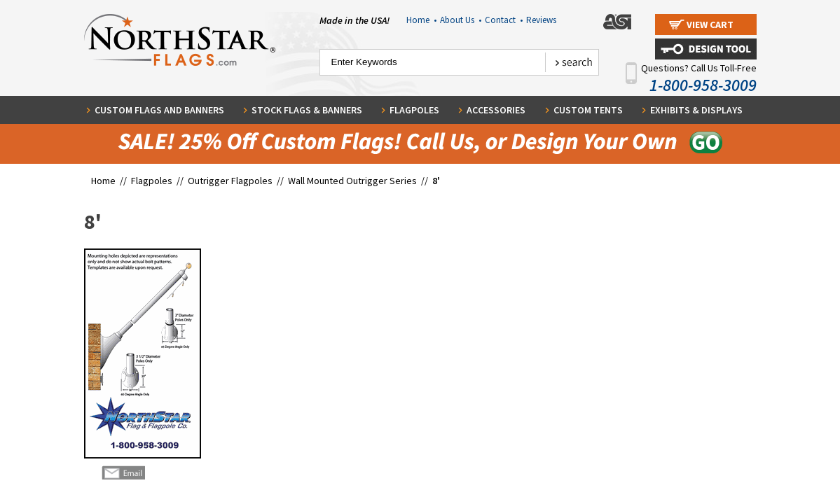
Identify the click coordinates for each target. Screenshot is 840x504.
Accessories (496, 110)
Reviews (541, 20)
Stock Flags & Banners (307, 110)
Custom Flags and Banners (159, 110)
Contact (504, 20)
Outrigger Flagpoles (231, 181)
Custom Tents (588, 110)
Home (421, 20)
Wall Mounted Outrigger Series (352, 181)
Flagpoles (414, 110)
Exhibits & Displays (696, 110)
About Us (461, 20)
